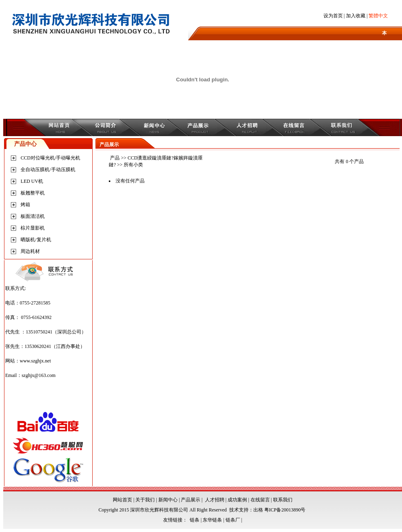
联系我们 (283, 500)
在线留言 (260, 500)
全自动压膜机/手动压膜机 (48, 170)
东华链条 (212, 520)
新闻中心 (168, 500)
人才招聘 (215, 500)
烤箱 (25, 205)
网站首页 (122, 500)
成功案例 (237, 500)
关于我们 (145, 500)
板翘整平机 (33, 193)
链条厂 (233, 520)
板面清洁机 (33, 216)
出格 (258, 510)
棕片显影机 (33, 228)
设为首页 (333, 16)
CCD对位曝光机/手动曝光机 (50, 158)
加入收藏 (356, 16)
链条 (195, 520)
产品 (115, 158)
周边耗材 (30, 251)
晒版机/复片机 (36, 240)
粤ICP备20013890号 (285, 510)
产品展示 (191, 500)
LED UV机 (32, 181)
